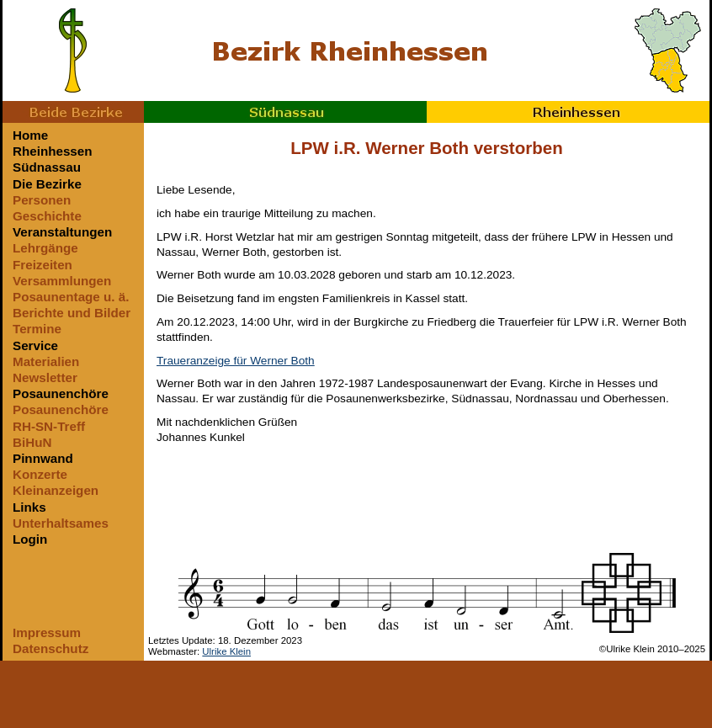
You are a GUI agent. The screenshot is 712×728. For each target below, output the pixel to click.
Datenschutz (50, 648)
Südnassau (285, 112)
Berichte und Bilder (72, 313)
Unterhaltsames (61, 523)
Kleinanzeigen (56, 490)
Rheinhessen (568, 112)
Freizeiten (43, 265)
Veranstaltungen (62, 232)
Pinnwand (43, 458)
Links (29, 507)
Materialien (46, 361)
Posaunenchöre (61, 393)
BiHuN (32, 442)
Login (30, 539)
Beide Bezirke (73, 112)
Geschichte (47, 216)
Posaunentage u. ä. (71, 297)
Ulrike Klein (226, 651)
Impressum (47, 632)
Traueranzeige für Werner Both (236, 361)
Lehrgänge (45, 248)
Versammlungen (62, 281)
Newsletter (45, 377)
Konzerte (40, 474)
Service (35, 345)
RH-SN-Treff (49, 426)
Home (30, 135)
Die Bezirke (47, 184)
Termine (37, 329)
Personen (42, 200)
